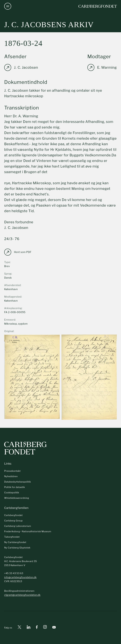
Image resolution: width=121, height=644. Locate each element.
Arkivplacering (13, 308)
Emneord (10, 320)
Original (9, 331)
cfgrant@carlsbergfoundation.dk (22, 595)
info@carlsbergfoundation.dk (20, 577)
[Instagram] (45, 628)
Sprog (8, 274)
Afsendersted (12, 285)
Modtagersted (13, 297)
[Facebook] (37, 628)
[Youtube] (54, 628)
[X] (19, 628)
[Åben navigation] (8, 6)
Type (7, 262)
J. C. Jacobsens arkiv (49, 25)
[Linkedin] (29, 628)
